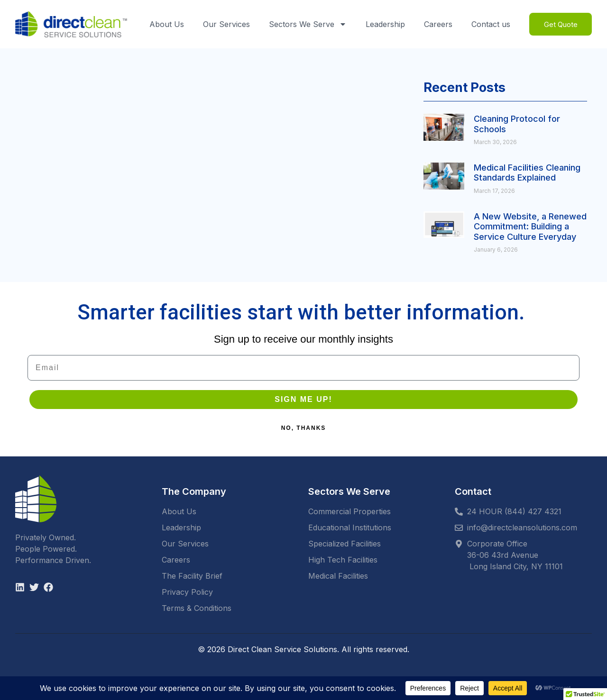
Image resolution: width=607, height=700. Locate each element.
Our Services (225, 24)
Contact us (489, 24)
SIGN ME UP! (303, 399)
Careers (437, 24)
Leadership (384, 24)
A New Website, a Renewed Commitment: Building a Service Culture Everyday (530, 227)
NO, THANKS (304, 428)
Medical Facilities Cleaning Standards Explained (527, 173)
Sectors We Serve (306, 24)
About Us (165, 24)
